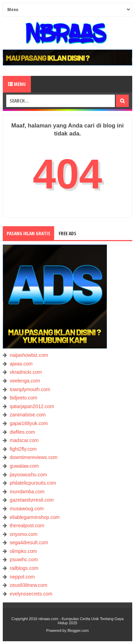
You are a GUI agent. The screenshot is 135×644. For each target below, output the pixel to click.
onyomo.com (24, 534)
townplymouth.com (30, 389)
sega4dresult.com (29, 542)
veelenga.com (25, 381)
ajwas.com (21, 364)
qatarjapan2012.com (32, 406)
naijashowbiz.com (29, 355)
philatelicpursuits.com (33, 483)
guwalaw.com (24, 466)
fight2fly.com (23, 449)
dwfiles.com (22, 432)
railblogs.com (24, 568)
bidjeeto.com (23, 398)
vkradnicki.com (26, 372)
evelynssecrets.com (31, 594)
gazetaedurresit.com (32, 500)
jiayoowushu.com (28, 475)
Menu (17, 84)
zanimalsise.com (28, 415)
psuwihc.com (24, 559)
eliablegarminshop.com (35, 517)
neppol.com (22, 577)
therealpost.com (27, 526)
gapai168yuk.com (29, 423)
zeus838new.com (28, 585)
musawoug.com (27, 509)
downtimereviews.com (34, 457)
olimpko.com (23, 551)
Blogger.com (78, 630)
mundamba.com (27, 492)
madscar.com (24, 440)
